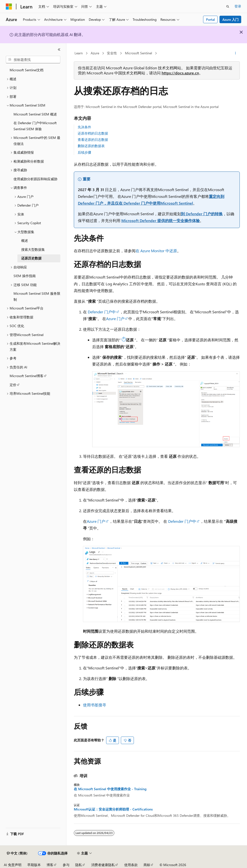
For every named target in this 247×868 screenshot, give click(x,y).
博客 (50, 865)
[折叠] (59, 50)
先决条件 (84, 127)
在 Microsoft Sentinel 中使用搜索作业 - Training (110, 789)
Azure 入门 (230, 19)
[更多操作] (235, 53)
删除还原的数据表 (91, 146)
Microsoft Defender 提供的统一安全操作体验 (161, 220)
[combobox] (33, 60)
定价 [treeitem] (13, 385)
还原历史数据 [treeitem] (31, 258)
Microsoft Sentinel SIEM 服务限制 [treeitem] (37, 296)
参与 (66, 865)
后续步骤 (84, 152)
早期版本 (34, 865)
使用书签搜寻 (95, 705)
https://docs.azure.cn (180, 73)
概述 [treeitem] (25, 240)
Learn (79, 53)
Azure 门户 (115, 319)
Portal (210, 19)
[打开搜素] (228, 7)
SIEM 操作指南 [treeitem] (25, 276)
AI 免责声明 (13, 865)
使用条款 (131, 865)
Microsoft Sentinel (138, 53)
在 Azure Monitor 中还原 (156, 251)
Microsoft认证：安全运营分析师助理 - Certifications (113, 809)
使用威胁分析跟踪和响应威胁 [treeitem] (35, 179)
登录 (238, 6)
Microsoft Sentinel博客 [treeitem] (27, 376)
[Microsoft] (9, 7)
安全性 (112, 53)
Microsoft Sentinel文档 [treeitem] (27, 70)
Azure (95, 53)
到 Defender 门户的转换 (202, 214)
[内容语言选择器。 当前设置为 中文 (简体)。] (17, 853)
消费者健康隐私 (103, 865)
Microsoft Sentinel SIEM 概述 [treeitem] (35, 114)
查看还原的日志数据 (93, 140)
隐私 (79, 865)
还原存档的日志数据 (93, 133)
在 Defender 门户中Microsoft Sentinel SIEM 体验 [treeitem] (35, 126)
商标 (147, 865)
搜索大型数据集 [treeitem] (33, 249)
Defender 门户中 (102, 312)
